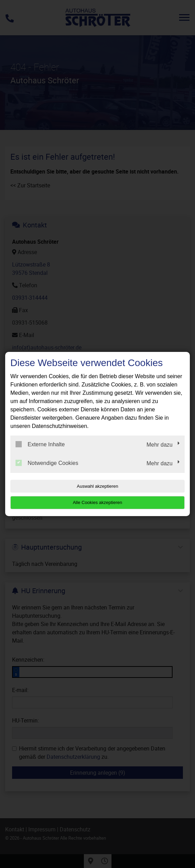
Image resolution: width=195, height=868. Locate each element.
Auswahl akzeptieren (98, 486)
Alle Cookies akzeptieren (97, 502)
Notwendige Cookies (47, 463)
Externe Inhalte (40, 444)
